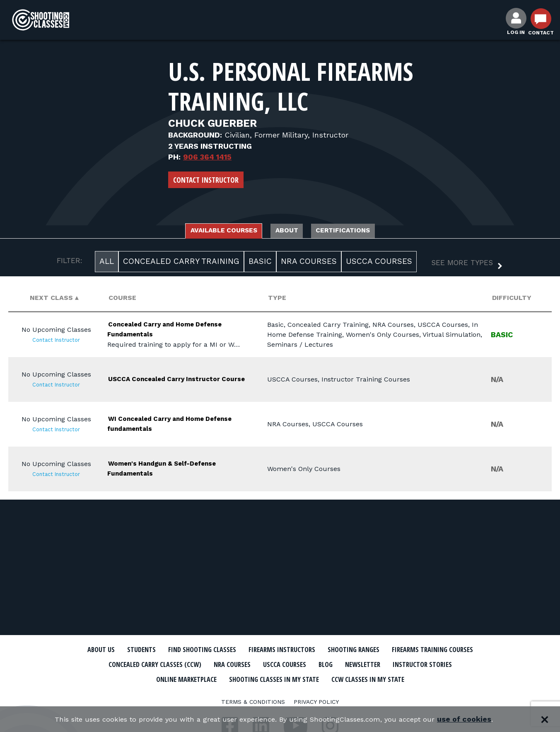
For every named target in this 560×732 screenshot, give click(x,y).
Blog (462, 664)
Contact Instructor (206, 180)
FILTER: (70, 263)
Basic (260, 264)
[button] (460, 266)
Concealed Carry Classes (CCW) (260, 664)
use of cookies (479, 719)
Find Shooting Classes (241, 650)
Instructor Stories (202, 678)
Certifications (363, 232)
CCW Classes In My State (280, 693)
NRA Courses (309, 264)
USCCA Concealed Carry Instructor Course (162, 381)
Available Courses (206, 232)
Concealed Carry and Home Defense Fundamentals (169, 331)
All (107, 264)
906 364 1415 (207, 157)
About (290, 232)
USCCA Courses (379, 264)
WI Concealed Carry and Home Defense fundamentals (177, 426)
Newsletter (131, 678)
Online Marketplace (289, 678)
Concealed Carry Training (181, 264)
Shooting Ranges (423, 650)
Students (168, 650)
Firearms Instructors (337, 650)
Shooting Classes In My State (395, 678)
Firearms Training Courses (140, 664)
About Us (121, 650)
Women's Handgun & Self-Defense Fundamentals (167, 470)
